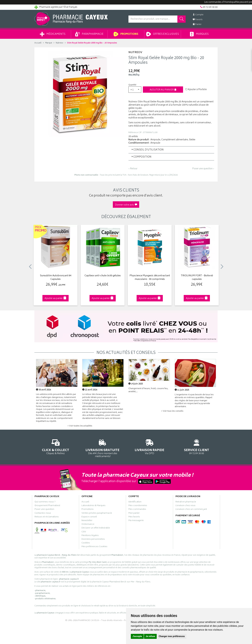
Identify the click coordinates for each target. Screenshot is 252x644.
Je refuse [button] (150, 636)
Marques (199, 34)
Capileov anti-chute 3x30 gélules (103, 276)
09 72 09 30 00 (197, 446)
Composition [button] (141, 157)
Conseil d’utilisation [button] (147, 150)
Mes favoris (134, 517)
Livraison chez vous (185, 506)
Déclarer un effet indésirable (96, 528)
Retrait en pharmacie (186, 502)
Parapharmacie (89, 34)
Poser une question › (203, 169)
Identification (135, 502)
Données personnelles (93, 540)
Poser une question (44, 510)
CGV (84, 532)
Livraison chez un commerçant (191, 510)
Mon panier (134, 513)
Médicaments (53, 34)
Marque (49, 43)
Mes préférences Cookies (94, 547)
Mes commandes (137, 510)
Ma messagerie (136, 521)
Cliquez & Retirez (56, 446)
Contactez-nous (43, 513)
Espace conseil (89, 517)
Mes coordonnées (138, 506)
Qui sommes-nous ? (45, 502)
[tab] (171, 150)
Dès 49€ (103, 448)
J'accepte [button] (137, 636)
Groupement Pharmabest (47, 506)
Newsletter (87, 521)
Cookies (86, 543)
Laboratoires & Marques (93, 506)
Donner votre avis (126, 205)
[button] (135, 90)
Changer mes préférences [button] (172, 636)
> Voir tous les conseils (172, 411)
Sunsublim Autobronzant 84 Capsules (56, 278)
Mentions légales (90, 536)
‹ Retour (133, 169)
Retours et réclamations (47, 517)
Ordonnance (88, 525)
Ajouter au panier (163, 90)
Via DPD (150, 446)
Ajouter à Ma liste (196, 90)
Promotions (126, 34)
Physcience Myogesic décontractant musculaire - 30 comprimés (150, 278)
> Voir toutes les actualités (80, 426)
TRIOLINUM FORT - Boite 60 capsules (197, 278)
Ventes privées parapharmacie (97, 513)
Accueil (38, 43)
